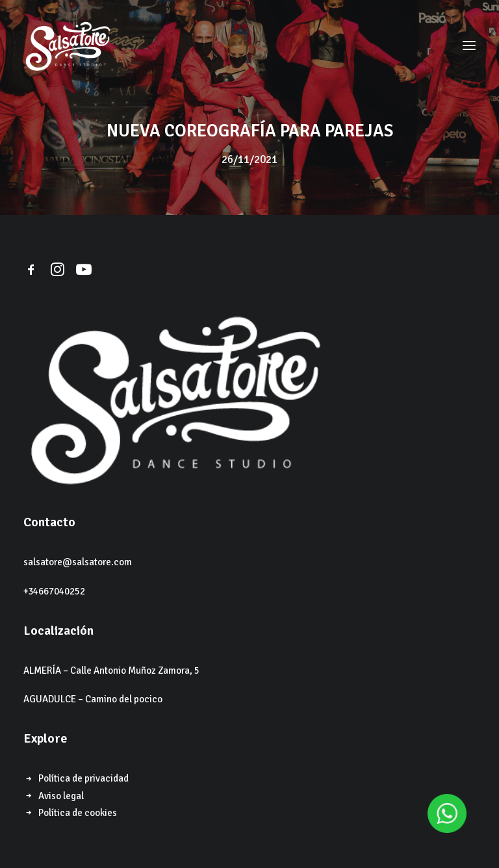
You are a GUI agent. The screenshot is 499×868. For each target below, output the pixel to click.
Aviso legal (61, 796)
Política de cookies (78, 813)
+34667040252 (54, 591)
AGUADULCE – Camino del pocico (93, 699)
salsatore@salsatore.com (78, 562)
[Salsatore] (68, 45)
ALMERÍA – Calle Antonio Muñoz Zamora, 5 (111, 670)
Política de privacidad (83, 778)
